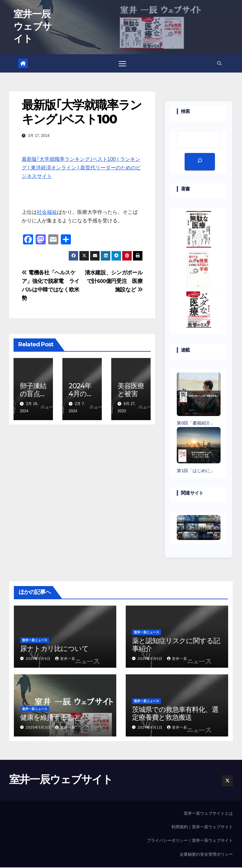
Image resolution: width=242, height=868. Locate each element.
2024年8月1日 (151, 728)
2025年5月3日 (39, 728)
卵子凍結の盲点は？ (33, 394)
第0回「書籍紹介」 (196, 424)
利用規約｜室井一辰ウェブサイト (202, 827)
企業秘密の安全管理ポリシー (206, 855)
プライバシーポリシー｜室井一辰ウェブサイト (190, 841)
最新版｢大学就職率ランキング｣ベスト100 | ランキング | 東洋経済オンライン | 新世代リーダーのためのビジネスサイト (81, 168)
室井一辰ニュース (35, 640)
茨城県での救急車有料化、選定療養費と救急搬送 (175, 714)
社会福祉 (47, 213)
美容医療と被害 (131, 390)
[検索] (200, 162)
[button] (219, 63)
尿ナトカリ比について (54, 649)
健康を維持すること (51, 718)
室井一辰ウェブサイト (33, 26)
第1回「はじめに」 (196, 471)
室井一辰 (65, 659)
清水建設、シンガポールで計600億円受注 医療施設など (114, 281)
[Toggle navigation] (122, 64)
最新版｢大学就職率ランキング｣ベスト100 (82, 113)
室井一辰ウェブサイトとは (208, 814)
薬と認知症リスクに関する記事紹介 (176, 645)
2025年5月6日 (39, 659)
